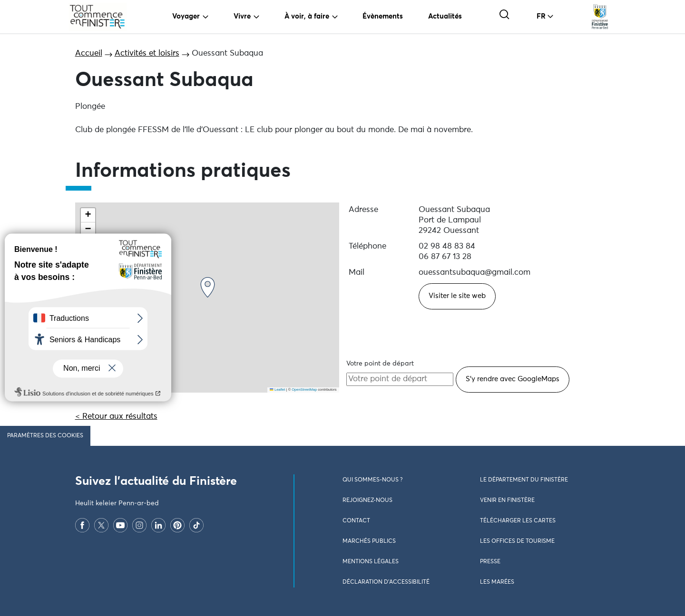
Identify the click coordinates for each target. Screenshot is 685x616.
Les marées (497, 582)
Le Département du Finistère (524, 480)
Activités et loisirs (147, 53)
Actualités (445, 16)
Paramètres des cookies (45, 436)
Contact (356, 521)
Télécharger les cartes (518, 521)
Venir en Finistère (507, 500)
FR (541, 16)
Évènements (383, 16)
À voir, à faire (307, 16)
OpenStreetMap (304, 390)
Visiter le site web (457, 296)
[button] (208, 287)
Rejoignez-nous (367, 500)
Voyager (186, 16)
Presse (490, 562)
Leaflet (277, 390)
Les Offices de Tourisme (517, 541)
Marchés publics (369, 541)
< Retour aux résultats (116, 417)
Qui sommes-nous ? (372, 480)
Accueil (89, 53)
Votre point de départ (380, 364)
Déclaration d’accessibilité (386, 582)
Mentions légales (371, 562)
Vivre (242, 16)
